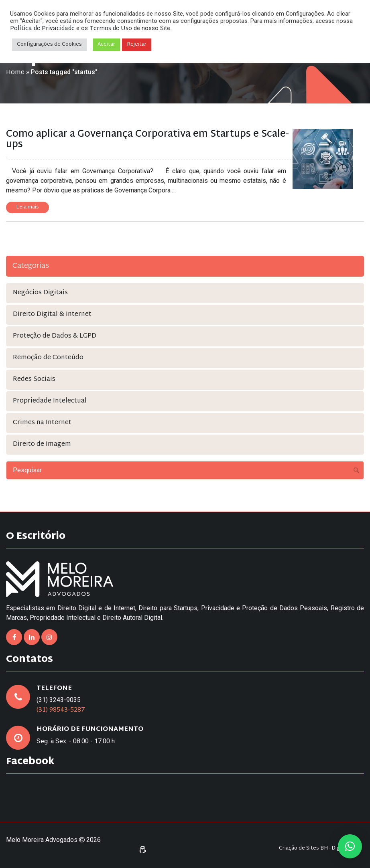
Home (15, 73)
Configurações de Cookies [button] (49, 45)
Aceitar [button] (106, 45)
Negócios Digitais (40, 293)
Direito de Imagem (42, 444)
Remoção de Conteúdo (48, 358)
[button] (350, 846)
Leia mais (27, 207)
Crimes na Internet (42, 423)
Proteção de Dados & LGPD (55, 336)
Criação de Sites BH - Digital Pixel (319, 849)
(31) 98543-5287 (61, 710)
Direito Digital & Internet (52, 315)
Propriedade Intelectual (50, 401)
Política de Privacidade (42, 29)
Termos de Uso (111, 29)
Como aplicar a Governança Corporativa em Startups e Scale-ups (147, 140)
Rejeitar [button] (137, 45)
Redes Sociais (34, 379)
